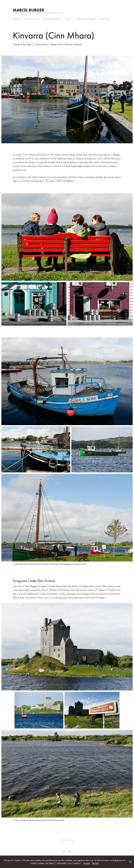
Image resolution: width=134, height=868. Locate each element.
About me (104, 19)
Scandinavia (32, 19)
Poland (17, 19)
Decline (95, 863)
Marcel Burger (28, 10)
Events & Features (86, 19)
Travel (69, 19)
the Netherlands (52, 19)
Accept (86, 863)
